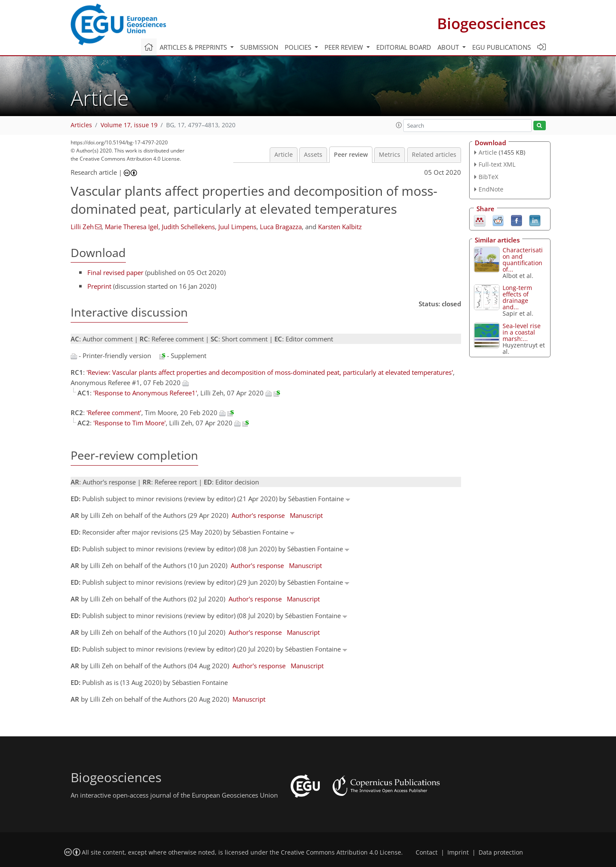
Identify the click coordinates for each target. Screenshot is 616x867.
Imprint (458, 852)
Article (284, 155)
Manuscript (306, 515)
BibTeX (488, 177)
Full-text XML (497, 164)
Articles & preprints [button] (194, 47)
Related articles (434, 155)
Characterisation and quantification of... (523, 260)
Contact (427, 852)
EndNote (491, 189)
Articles (81, 125)
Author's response (258, 515)
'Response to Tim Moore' (129, 423)
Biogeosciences (491, 23)
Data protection (501, 852)
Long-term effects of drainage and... (517, 297)
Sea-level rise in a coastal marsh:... (522, 332)
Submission (259, 47)
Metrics (390, 155)
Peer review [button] (345, 47)
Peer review (351, 155)
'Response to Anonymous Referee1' (145, 393)
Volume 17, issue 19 (129, 125)
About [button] (449, 47)
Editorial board (404, 47)
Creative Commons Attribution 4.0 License (341, 852)
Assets (313, 155)
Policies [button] (299, 47)
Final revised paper (115, 272)
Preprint (99, 286)
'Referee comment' (114, 413)
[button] (399, 125)
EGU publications (501, 47)
